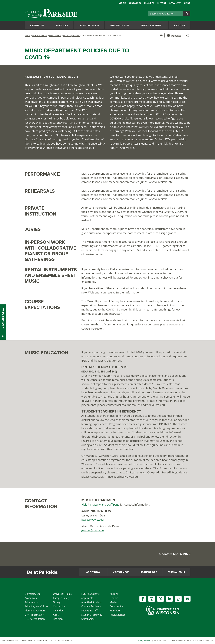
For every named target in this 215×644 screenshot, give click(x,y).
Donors (114, 598)
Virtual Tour (177, 572)
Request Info (149, 572)
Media (113, 602)
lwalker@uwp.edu (92, 520)
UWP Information (34, 615)
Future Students (90, 594)
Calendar (149, 3)
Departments (55, 36)
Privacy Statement (145, 640)
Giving (187, 3)
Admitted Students (92, 602)
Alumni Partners (152, 25)
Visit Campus (121, 572)
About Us (179, 25)
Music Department (71, 36)
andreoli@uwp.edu (153, 405)
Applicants (87, 598)
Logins (122, 3)
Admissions (31, 602)
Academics (62, 25)
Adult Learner (117, 615)
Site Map (58, 619)
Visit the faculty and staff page (100, 505)
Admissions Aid (89, 25)
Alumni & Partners (35, 611)
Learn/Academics (40, 36)
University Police (62, 594)
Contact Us (135, 3)
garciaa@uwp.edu (93, 530)
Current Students (91, 606)
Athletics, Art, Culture (37, 606)
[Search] (166, 14)
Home (27, 36)
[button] (175, 35)
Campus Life (37, 25)
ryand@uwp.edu (150, 472)
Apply (56, 615)
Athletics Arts (120, 25)
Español (162, 3)
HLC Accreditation (35, 619)
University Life (33, 594)
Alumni (114, 594)
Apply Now (175, 3)
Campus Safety (61, 598)
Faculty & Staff (89, 611)
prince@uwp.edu (127, 477)
